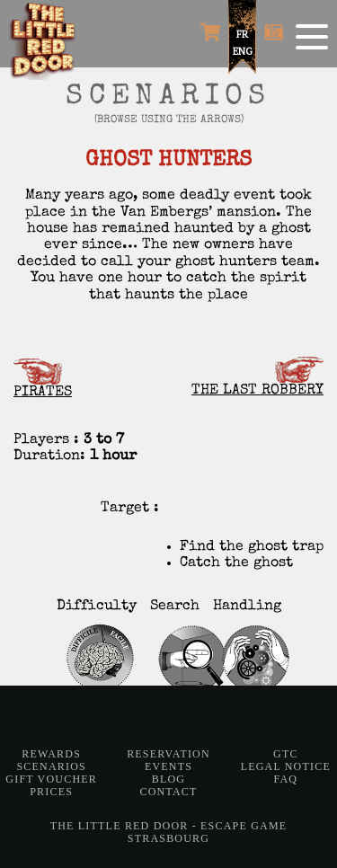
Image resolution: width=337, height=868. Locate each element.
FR (242, 34)
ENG (243, 51)
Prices (51, 792)
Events (168, 766)
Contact (168, 792)
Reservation (168, 754)
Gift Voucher (51, 779)
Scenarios (51, 766)
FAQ (285, 779)
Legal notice (286, 766)
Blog (168, 779)
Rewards (51, 754)
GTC (286, 754)
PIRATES (43, 379)
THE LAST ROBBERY (257, 377)
